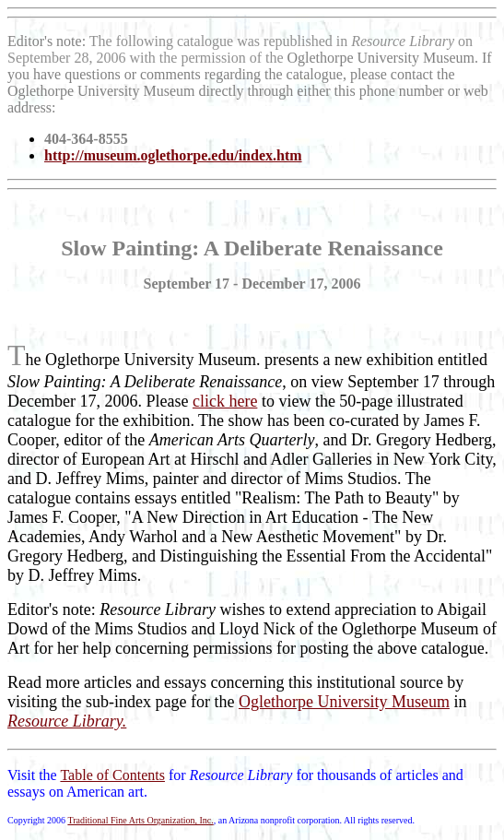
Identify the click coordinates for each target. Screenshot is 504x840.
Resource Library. (67, 721)
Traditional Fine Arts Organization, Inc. (140, 820)
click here (225, 401)
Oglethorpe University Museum (344, 702)
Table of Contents (112, 775)
